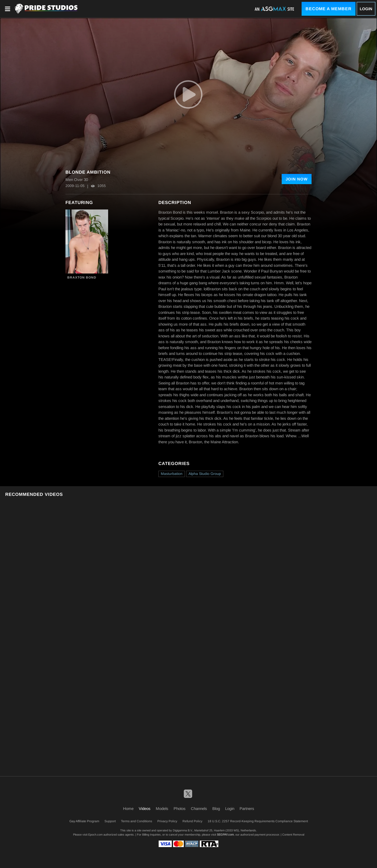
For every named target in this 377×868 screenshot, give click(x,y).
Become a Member (329, 9)
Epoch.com (95, 835)
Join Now (297, 179)
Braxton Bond (82, 277)
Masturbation (172, 474)
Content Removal (293, 835)
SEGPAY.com (225, 835)
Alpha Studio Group (205, 474)
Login (366, 9)
